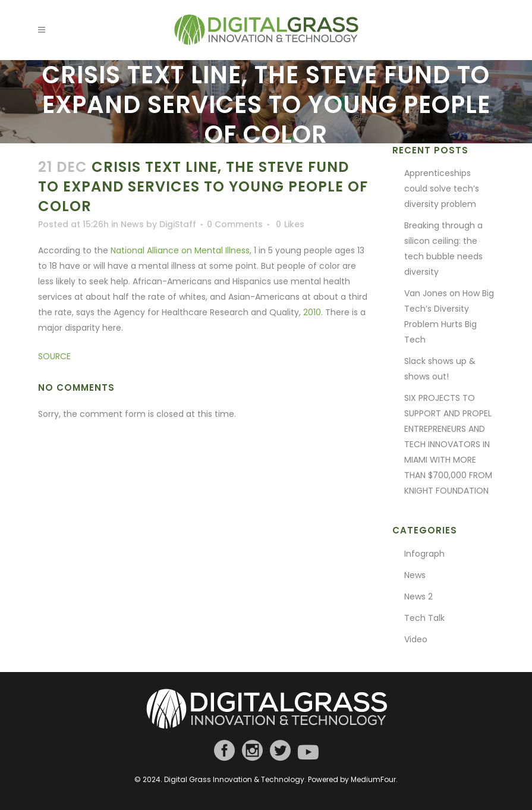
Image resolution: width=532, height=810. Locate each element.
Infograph (424, 554)
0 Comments (235, 224)
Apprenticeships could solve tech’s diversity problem (442, 189)
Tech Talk (424, 618)
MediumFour (373, 779)
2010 (312, 312)
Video (416, 639)
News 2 (418, 596)
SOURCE (54, 356)
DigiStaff (178, 224)
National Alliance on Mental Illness (180, 250)
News (132, 224)
